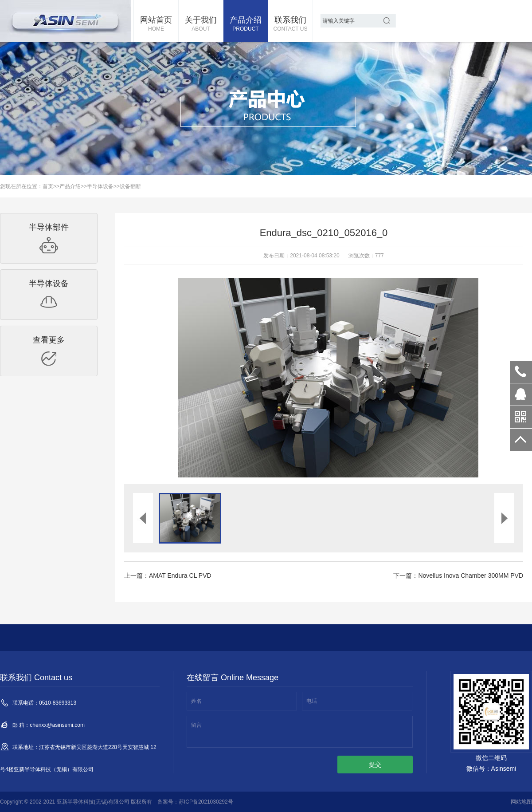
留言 (196, 725)
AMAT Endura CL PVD (180, 575)
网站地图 (521, 802)
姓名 (196, 701)
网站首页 (156, 24)
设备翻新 (130, 186)
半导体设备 (100, 186)
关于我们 (201, 24)
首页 (48, 186)
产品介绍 (246, 24)
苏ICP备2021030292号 (206, 802)
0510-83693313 (521, 372)
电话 (312, 701)
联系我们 (290, 24)
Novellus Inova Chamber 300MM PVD (471, 575)
